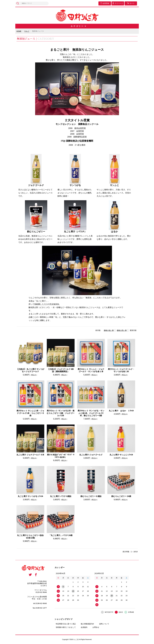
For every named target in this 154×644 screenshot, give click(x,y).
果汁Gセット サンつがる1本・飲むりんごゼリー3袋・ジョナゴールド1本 (61, 413)
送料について (104, 624)
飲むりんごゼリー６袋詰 (91, 496)
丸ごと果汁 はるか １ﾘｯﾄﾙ (121, 411)
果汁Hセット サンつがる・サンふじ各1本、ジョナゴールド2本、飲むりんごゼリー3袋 (91, 413)
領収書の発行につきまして (66, 627)
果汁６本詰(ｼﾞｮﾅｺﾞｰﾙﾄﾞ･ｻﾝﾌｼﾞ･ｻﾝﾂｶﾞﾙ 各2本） (61, 456)
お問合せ (96, 627)
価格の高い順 (122, 330)
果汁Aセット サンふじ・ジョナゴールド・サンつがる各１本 (91, 370)
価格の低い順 (109, 330)
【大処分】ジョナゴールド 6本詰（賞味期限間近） (61, 370)
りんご (27, 31)
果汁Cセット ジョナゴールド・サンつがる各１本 (121, 370)
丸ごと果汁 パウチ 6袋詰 (61, 496)
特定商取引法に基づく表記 (66, 624)
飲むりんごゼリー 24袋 (121, 496)
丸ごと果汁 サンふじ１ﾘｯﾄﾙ (121, 455)
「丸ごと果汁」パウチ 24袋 (61, 535)
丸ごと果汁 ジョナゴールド (91, 455)
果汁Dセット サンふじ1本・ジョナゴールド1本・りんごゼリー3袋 (30, 413)
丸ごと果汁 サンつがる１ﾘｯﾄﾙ (30, 496)
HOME (19, 31)
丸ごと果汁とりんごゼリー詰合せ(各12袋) (30, 537)
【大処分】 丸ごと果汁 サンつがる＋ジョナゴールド (30, 370)
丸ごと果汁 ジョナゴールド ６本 (30, 455)
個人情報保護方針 (87, 624)
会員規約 (84, 627)
